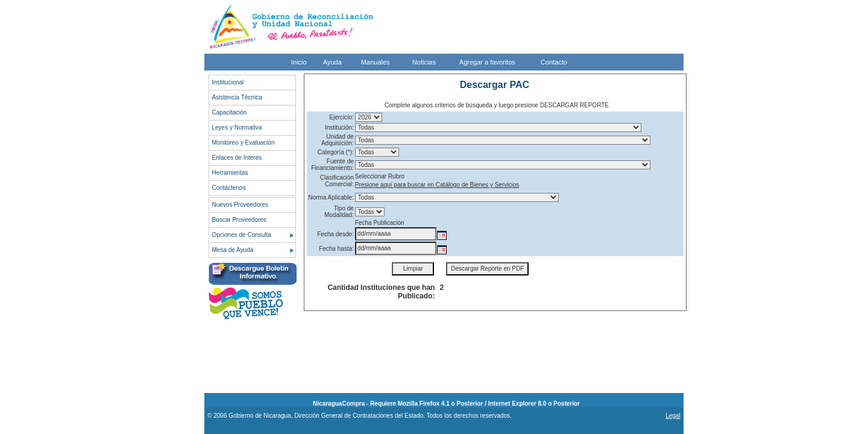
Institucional (228, 82)
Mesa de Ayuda (233, 250)
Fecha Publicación (380, 223)
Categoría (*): (336, 152)
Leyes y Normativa (237, 127)
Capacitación (230, 112)
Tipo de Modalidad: (339, 212)
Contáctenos (229, 188)
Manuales (376, 62)
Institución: (339, 127)
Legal (673, 416)
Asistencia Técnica (237, 97)
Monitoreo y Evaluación (244, 143)
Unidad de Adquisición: (338, 140)
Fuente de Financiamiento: (332, 165)
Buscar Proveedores (240, 220)
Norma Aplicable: (331, 197)
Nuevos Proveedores (240, 205)
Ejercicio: (341, 117)
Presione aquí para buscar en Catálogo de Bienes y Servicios (437, 185)
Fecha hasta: (336, 249)
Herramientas (230, 173)
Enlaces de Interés (237, 158)
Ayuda (332, 62)
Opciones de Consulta (242, 235)
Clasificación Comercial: (337, 181)
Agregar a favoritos (487, 62)
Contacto (554, 62)
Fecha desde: (335, 234)
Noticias (424, 62)
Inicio (299, 62)
